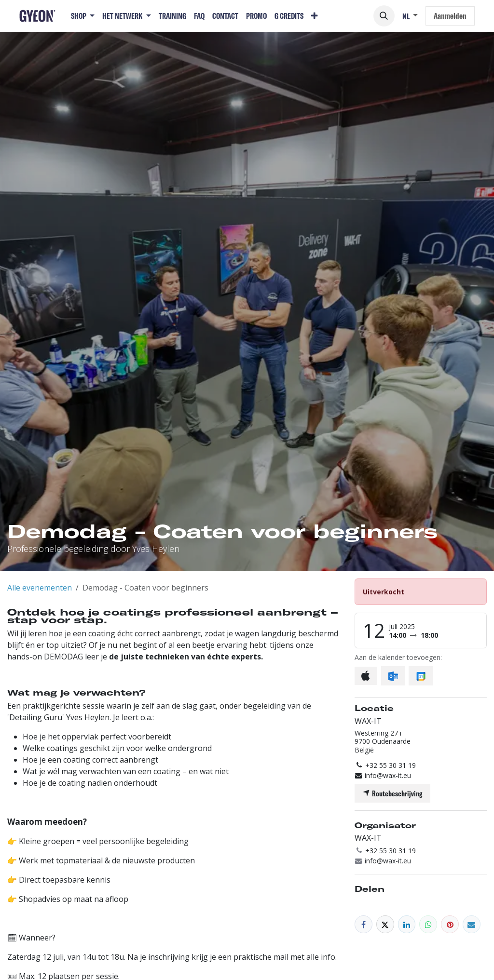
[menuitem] (83, 16)
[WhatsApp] (428, 924)
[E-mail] (472, 924)
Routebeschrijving (392, 793)
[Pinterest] (450, 924)
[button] (384, 16)
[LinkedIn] (407, 924)
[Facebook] (364, 924)
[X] (385, 924)
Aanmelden (450, 16)
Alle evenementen (40, 588)
